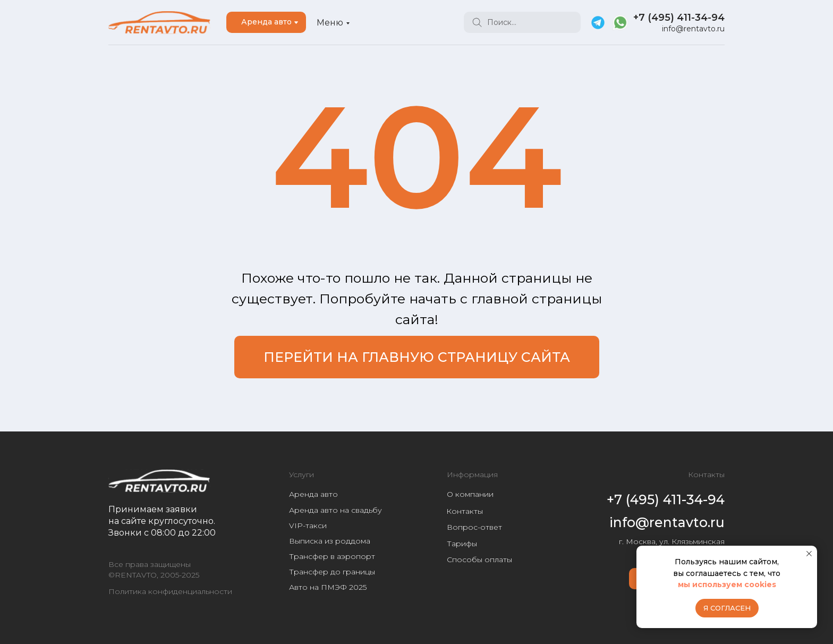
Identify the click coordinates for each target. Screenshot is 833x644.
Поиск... (502, 22)
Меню (330, 23)
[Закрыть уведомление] (809, 554)
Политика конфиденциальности (170, 591)
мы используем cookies (727, 584)
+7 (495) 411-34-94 (679, 18)
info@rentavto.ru (693, 29)
